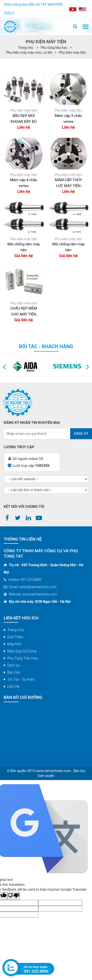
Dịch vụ (13, 665)
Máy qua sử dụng (22, 651)
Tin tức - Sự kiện (21, 679)
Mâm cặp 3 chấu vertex (68, 119)
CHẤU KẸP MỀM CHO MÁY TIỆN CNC (24, 312)
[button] (4, 366)
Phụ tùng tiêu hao (54, 48)
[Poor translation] (13, 896)
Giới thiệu (15, 637)
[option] (43, 366)
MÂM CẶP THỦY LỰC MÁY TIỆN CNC (68, 183)
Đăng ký (81, 434)
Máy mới (14, 644)
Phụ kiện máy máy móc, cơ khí (29, 52)
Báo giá (14, 672)
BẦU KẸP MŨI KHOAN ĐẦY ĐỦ (24, 119)
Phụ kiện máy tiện (72, 52)
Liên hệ (13, 687)
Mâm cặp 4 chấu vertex (24, 183)
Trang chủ (16, 630)
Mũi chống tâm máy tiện (24, 247)
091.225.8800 (36, 971)
